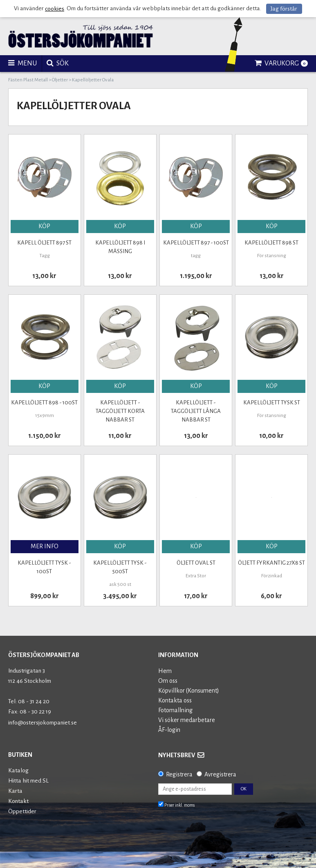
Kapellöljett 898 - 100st (44, 403)
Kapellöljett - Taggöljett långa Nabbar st (196, 411)
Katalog (18, 770)
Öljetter (60, 80)
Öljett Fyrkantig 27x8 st (271, 563)
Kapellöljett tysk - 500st (120, 567)
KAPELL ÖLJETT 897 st (44, 243)
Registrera (179, 774)
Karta (15, 791)
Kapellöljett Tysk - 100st (44, 567)
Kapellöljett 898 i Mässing (120, 247)
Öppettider (22, 811)
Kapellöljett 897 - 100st (196, 243)
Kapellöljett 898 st (271, 243)
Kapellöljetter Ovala (93, 80)
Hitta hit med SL (28, 781)
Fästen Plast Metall (28, 80)
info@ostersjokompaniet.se (43, 723)
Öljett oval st (196, 563)
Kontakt (18, 801)
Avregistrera (220, 774)
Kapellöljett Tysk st (272, 403)
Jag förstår (284, 9)
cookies (55, 9)
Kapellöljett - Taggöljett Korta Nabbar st (120, 411)
